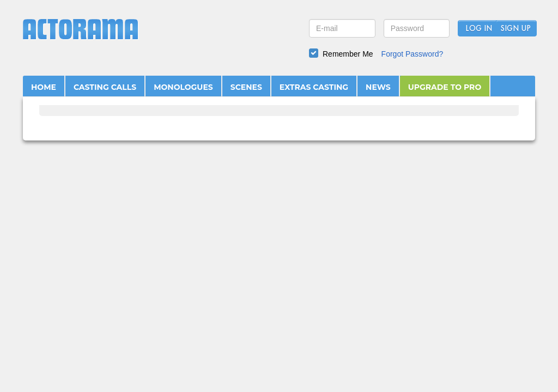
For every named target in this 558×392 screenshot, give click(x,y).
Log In (479, 29)
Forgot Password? (413, 54)
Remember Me (348, 54)
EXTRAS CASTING (314, 87)
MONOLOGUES (183, 87)
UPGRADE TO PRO (445, 87)
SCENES (246, 87)
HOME (44, 87)
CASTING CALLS (105, 87)
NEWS (378, 87)
